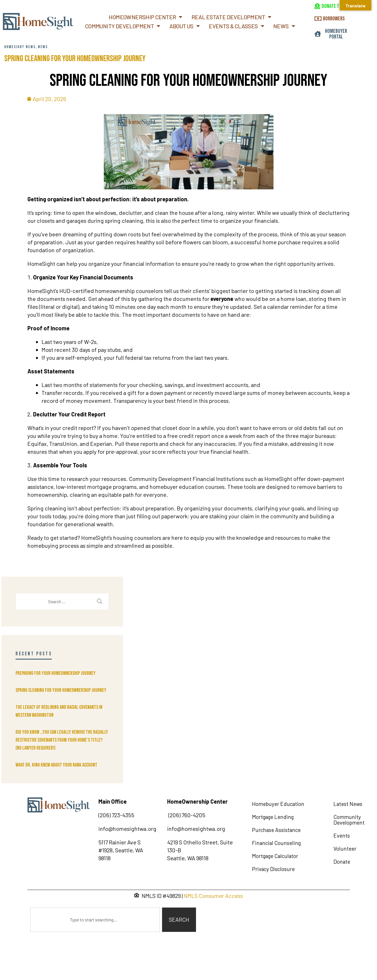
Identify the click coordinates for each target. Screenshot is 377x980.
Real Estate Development (231, 17)
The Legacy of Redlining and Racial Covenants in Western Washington (59, 711)
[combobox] (95, 920)
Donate (342, 862)
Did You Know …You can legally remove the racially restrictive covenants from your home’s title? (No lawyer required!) (62, 740)
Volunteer (345, 849)
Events (342, 835)
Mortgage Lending (273, 817)
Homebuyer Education (278, 804)
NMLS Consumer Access (213, 896)
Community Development (123, 26)
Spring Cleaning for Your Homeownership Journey (75, 59)
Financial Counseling (276, 843)
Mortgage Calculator (275, 856)
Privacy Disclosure (273, 869)
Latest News (348, 804)
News (284, 26)
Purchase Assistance (276, 830)
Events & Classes (236, 26)
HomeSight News (20, 47)
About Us (185, 26)
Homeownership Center (145, 17)
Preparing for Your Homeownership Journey (56, 673)
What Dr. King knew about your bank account (56, 765)
